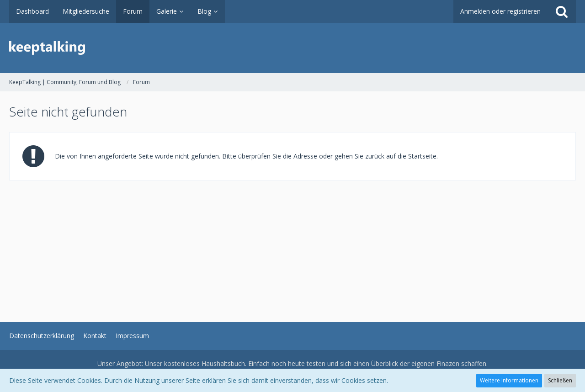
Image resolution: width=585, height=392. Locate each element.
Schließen (560, 380)
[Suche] (562, 11)
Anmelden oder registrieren (500, 11)
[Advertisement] (283, 244)
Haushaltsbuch (223, 363)
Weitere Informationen (509, 380)
